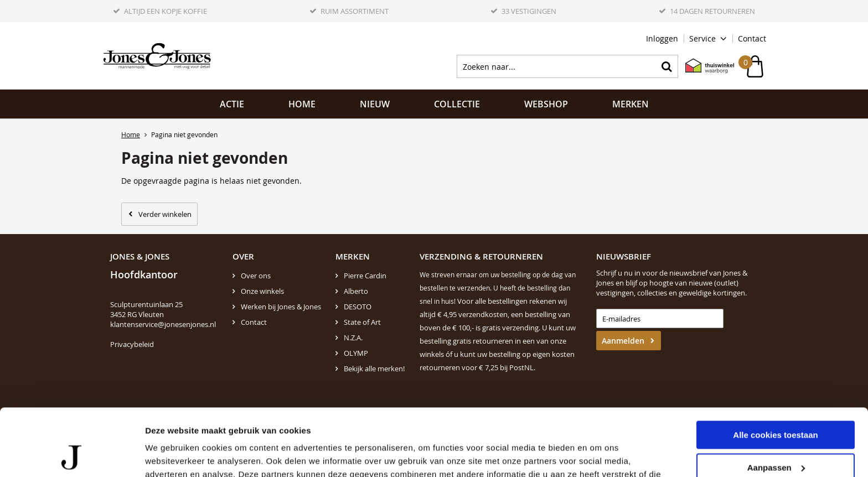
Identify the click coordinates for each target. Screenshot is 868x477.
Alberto (356, 291)
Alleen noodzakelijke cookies (776, 437)
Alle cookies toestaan (775, 372)
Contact (752, 38)
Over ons (256, 276)
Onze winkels (262, 291)
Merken (631, 104)
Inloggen (662, 38)
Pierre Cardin (365, 276)
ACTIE (232, 104)
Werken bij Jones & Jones (281, 307)
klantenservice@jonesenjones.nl (163, 324)
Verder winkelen (165, 214)
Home (302, 104)
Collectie (457, 104)
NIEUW (375, 104)
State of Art (362, 322)
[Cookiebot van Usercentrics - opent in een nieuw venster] (72, 455)
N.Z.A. (353, 338)
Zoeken (666, 66)
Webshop (546, 104)
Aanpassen (776, 404)
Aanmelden (623, 341)
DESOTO (358, 307)
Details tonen (171, 455)
